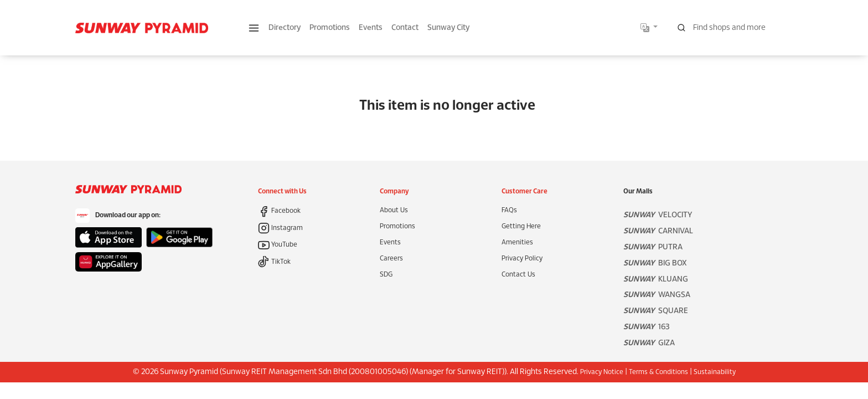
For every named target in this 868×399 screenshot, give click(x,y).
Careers (391, 259)
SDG (386, 275)
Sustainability (715, 372)
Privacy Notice (602, 372)
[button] (254, 28)
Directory (285, 28)
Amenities (517, 242)
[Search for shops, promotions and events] (732, 28)
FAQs (509, 210)
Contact (405, 28)
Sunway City (448, 28)
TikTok (274, 262)
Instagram (280, 228)
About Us (394, 210)
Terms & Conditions (658, 372)
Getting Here (521, 226)
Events (371, 28)
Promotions (330, 28)
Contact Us (518, 275)
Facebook (279, 211)
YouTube (278, 245)
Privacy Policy (522, 259)
